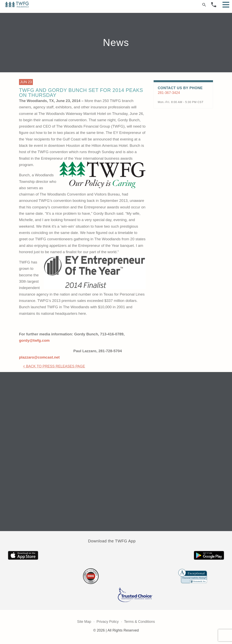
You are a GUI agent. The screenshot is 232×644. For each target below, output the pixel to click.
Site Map (84, 622)
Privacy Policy (107, 622)
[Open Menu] (226, 5)
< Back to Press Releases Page (54, 366)
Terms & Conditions (140, 622)
